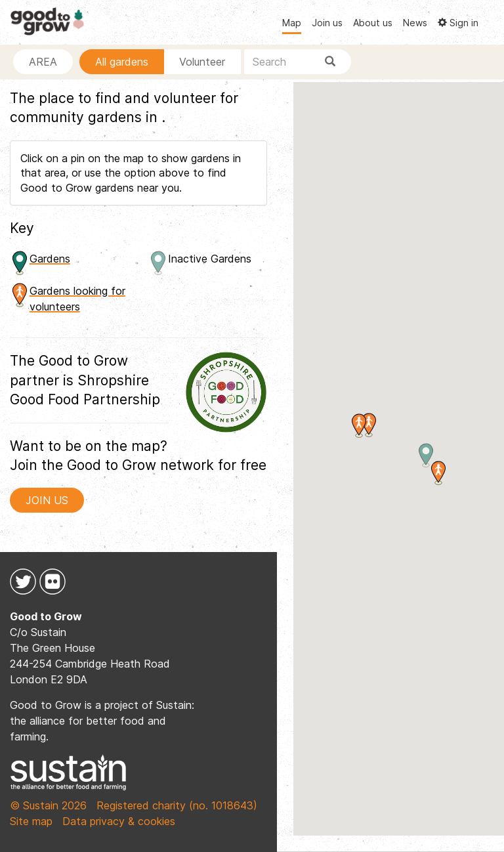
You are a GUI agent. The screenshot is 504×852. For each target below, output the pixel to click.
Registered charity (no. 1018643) (177, 805)
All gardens (122, 62)
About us (373, 23)
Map (292, 23)
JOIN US (47, 500)
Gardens (50, 259)
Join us (327, 23)
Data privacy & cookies (119, 821)
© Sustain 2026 (48, 805)
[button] (438, 473)
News (415, 23)
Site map (31, 821)
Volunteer (202, 62)
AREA (43, 62)
